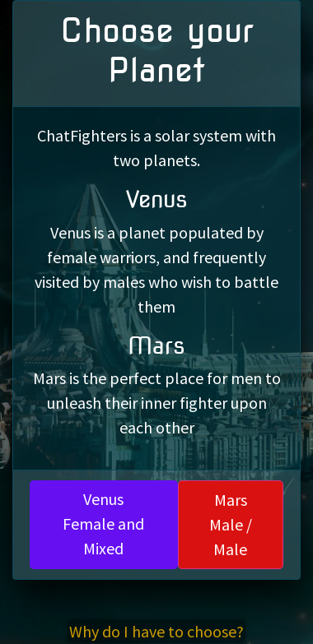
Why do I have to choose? (156, 631)
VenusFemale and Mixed (103, 524)
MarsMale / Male (231, 524)
